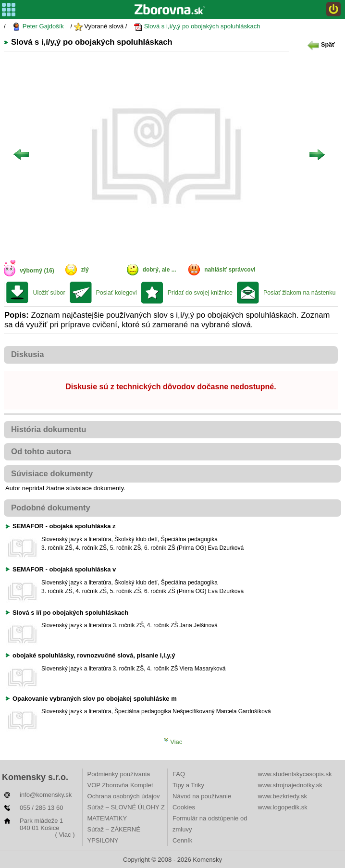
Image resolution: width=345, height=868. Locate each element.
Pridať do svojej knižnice (200, 293)
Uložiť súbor (49, 293)
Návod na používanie (202, 796)
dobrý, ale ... (160, 270)
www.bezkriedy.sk (283, 796)
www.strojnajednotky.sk (290, 785)
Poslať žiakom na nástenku (300, 293)
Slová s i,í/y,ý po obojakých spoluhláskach (197, 27)
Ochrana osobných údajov (124, 796)
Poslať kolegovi (117, 293)
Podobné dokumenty (51, 508)
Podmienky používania (119, 774)
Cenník (182, 840)
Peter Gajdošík (38, 27)
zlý (85, 270)
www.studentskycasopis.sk (295, 774)
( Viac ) (65, 835)
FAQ (179, 774)
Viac (173, 742)
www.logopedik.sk (283, 807)
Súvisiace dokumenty (52, 474)
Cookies (184, 807)
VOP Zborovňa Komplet (120, 785)
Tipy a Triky (188, 785)
